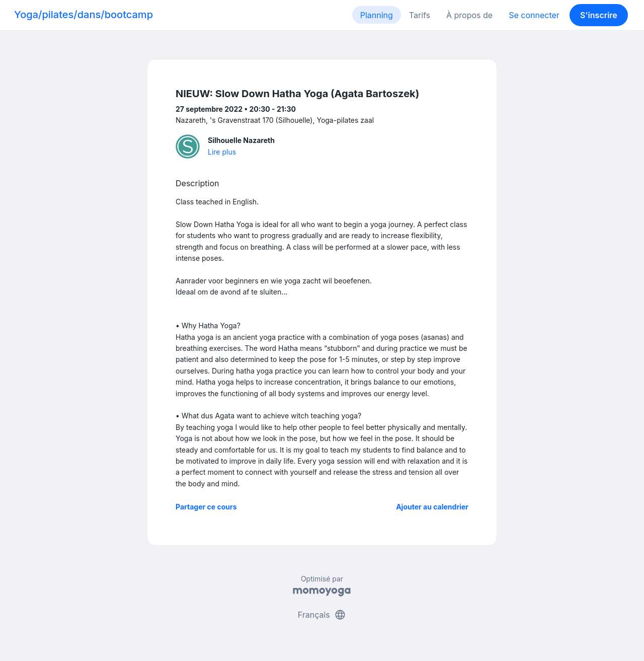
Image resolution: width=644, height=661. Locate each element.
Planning (377, 15)
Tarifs (420, 15)
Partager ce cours (206, 507)
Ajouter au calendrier (432, 507)
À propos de (469, 15)
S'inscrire (599, 15)
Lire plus (222, 152)
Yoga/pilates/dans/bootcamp (84, 15)
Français (322, 615)
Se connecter (534, 15)
